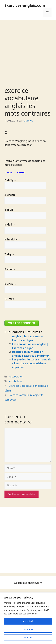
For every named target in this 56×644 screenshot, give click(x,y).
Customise (28, 629)
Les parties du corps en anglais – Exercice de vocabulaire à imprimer (32, 363)
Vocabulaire (15, 376)
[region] (28, 618)
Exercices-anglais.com (25, 5)
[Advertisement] (28, 49)
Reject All (28, 637)
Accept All (28, 621)
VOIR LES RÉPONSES (22, 323)
